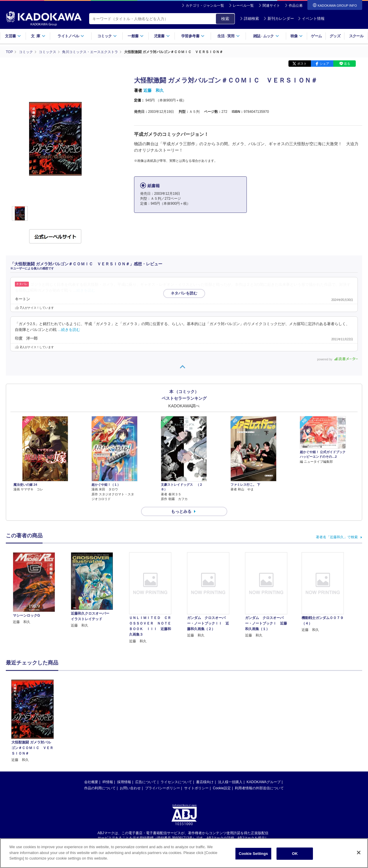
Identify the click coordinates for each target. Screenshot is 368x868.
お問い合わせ (130, 788)
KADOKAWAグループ (263, 782)
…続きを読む (84, 290)
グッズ (335, 36)
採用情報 (124, 782)
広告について (146, 782)
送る (347, 64)
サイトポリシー (196, 788)
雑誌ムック (266, 36)
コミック (107, 36)
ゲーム (316, 36)
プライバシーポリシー (163, 788)
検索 (225, 19)
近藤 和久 (154, 90)
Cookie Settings (253, 856)
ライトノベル (71, 36)
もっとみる (181, 511)
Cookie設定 (222, 788)
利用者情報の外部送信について (259, 788)
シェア (324, 64)
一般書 (136, 36)
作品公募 (296, 6)
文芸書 (13, 36)
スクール (356, 36)
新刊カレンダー (279, 19)
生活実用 (229, 36)
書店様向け (205, 782)
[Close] (359, 855)
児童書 (162, 36)
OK (295, 856)
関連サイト (271, 6)
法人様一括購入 (230, 782)
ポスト (302, 64)
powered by (338, 359)
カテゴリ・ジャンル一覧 (205, 6)
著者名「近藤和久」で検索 (337, 537)
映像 (297, 36)
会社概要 (91, 782)
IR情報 (108, 782)
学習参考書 (193, 36)
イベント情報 (311, 19)
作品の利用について (100, 788)
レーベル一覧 (243, 6)
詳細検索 (249, 19)
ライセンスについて (176, 782)
